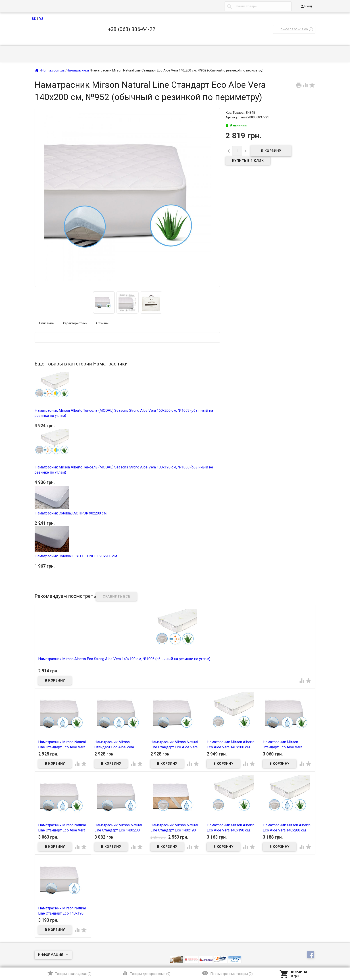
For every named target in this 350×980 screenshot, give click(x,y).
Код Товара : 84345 (240, 113)
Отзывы (102, 323)
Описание (46, 323)
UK (34, 19)
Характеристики (75, 323)
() (69, 973)
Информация (51, 955)
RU (41, 19)
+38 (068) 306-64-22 (132, 29)
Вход (306, 6)
